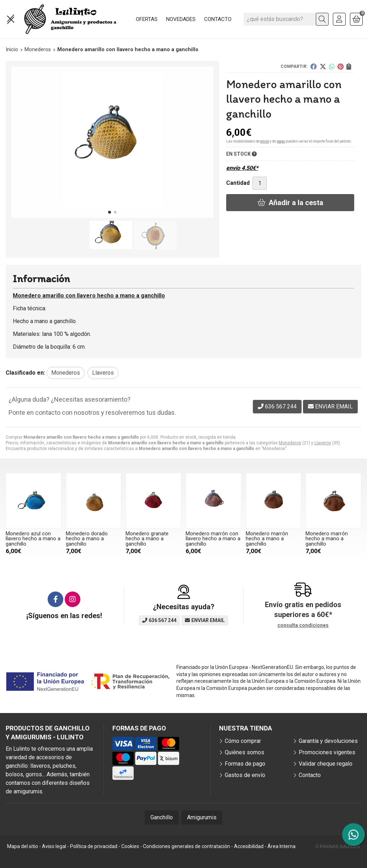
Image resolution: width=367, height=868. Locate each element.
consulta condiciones (303, 625)
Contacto (310, 775)
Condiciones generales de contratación (187, 846)
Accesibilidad (249, 846)
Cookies (130, 846)
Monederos (290, 443)
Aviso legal (54, 846)
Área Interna (281, 846)
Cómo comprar (243, 741)
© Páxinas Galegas (338, 847)
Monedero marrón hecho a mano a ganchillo (267, 539)
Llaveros (323, 443)
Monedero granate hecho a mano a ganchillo (147, 539)
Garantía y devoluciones (328, 741)
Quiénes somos (244, 752)
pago (281, 141)
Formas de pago (245, 764)
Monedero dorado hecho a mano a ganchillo (87, 539)
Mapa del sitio (23, 846)
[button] (110, 212)
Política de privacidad (94, 846)
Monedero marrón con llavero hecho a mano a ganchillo (213, 539)
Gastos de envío (245, 775)
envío (265, 141)
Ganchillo (162, 817)
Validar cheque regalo (326, 764)
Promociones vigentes (327, 752)
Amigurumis (202, 817)
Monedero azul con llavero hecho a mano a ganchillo (33, 539)
